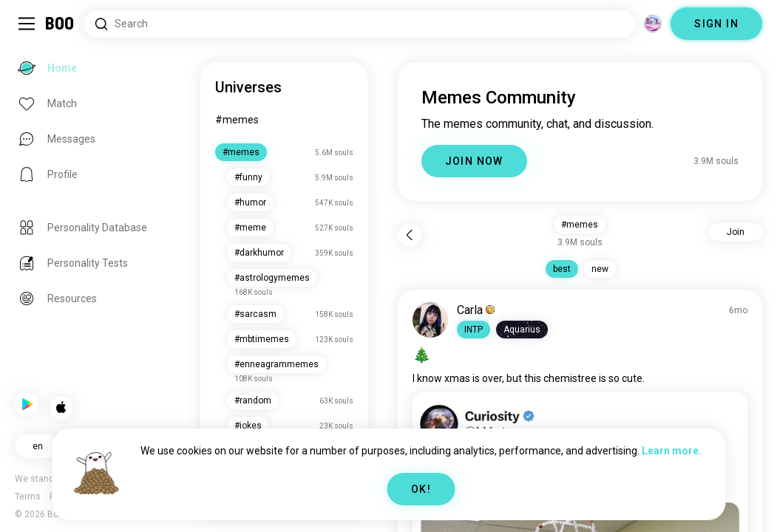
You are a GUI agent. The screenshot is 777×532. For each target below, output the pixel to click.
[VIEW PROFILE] (432, 320)
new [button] (601, 269)
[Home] (60, 24)
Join (736, 232)
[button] (476, 330)
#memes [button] (581, 225)
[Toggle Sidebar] (27, 24)
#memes (241, 120)
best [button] (563, 269)
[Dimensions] (653, 24)
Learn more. (672, 451)
